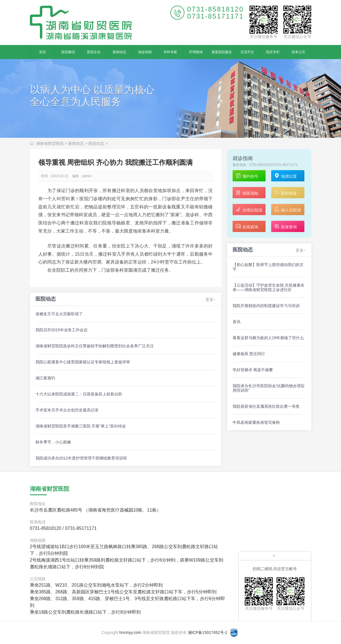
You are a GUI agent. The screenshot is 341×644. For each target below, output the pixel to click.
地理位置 (285, 176)
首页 (43, 52)
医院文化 (94, 52)
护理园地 (196, 52)
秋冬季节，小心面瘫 (53, 442)
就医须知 (247, 193)
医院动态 (96, 143)
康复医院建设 (222, 52)
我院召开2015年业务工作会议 (62, 330)
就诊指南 (145, 52)
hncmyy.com (130, 632)
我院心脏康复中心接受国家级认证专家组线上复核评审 (83, 362)
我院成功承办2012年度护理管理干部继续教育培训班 (81, 458)
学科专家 (170, 52)
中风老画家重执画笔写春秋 (256, 422)
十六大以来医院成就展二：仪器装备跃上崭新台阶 (79, 394)
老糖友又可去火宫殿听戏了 (59, 314)
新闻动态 (119, 52)
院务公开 (298, 52)
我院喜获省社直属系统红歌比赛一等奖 (266, 406)
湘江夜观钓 (45, 378)
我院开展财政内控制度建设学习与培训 (266, 306)
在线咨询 (247, 227)
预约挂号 (247, 176)
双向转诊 (285, 193)
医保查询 (285, 227)
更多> (211, 300)
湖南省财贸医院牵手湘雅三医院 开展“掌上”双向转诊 (81, 426)
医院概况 (68, 52)
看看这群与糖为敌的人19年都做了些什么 (268, 338)
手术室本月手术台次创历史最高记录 (67, 410)
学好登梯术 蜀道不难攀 (253, 370)
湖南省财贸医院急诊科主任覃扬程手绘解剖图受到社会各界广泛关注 (95, 346)
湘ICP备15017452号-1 (208, 632)
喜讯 (237, 322)
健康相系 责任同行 (249, 354)
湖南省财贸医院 (50, 143)
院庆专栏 (273, 52)
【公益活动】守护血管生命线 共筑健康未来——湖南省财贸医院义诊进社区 (269, 287)
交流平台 (247, 52)
